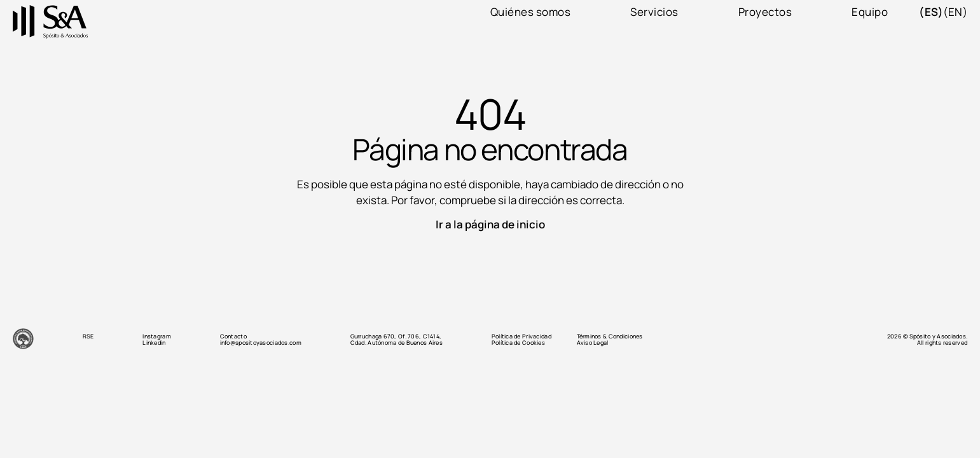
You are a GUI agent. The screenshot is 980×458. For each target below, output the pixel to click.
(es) (931, 12)
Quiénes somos (531, 12)
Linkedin (154, 343)
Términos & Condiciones (610, 337)
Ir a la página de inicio (490, 224)
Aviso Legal (593, 343)
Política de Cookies (518, 343)
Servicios (654, 12)
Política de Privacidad (521, 337)
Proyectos (765, 12)
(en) (955, 12)
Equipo (870, 12)
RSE (88, 337)
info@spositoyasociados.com (261, 343)
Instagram (157, 337)
